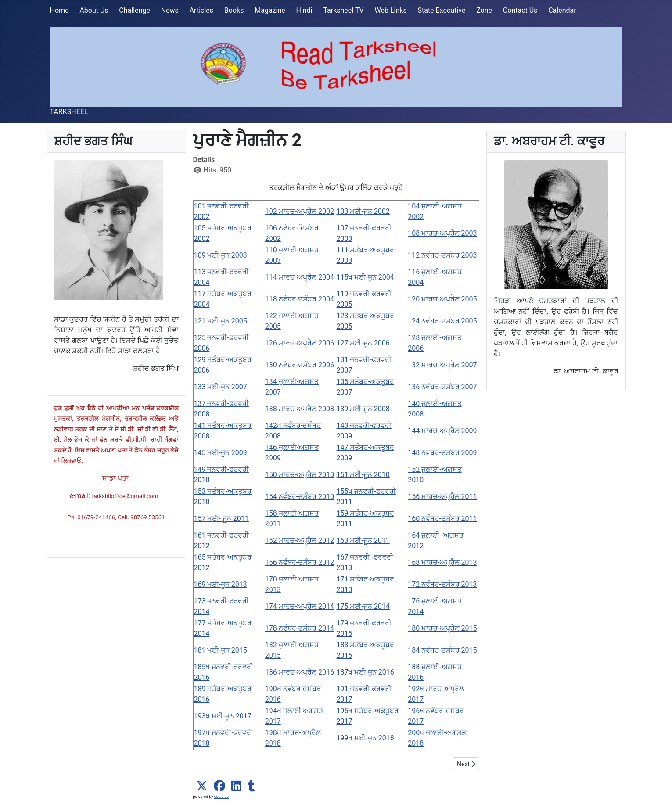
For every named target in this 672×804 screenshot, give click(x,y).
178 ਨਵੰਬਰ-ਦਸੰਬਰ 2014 (300, 628)
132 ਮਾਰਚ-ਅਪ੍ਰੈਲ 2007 (442, 365)
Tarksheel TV (343, 10)
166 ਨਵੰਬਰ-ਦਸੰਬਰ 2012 (300, 562)
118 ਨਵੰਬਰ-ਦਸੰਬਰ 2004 (300, 299)
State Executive (441, 10)
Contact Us (520, 10)
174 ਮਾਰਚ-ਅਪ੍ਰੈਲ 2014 (300, 606)
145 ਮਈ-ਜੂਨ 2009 (221, 453)
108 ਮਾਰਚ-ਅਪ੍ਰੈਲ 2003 (442, 233)
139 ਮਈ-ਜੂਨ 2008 (363, 409)
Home (59, 10)
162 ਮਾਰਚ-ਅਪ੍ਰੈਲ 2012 (300, 540)
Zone (484, 10)
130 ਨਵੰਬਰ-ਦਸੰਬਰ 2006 (300, 365)
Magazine (270, 10)
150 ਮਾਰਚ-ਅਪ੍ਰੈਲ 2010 (300, 475)
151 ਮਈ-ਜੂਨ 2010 (363, 475)
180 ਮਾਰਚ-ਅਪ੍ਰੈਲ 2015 (442, 628)
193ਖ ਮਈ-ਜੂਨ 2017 (223, 716)
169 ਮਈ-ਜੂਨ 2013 (221, 584)
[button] (202, 786)
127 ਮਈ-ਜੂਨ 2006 (363, 343)
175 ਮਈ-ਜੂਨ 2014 (363, 606)
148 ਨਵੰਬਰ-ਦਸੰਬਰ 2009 (442, 453)
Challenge (135, 10)
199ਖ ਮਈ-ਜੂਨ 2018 (365, 738)
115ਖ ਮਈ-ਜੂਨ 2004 (365, 277)
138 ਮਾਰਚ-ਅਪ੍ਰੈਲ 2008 (300, 409)
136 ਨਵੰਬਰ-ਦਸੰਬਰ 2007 (442, 387)
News (170, 10)
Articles (201, 10)
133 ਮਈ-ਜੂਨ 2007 (221, 387)
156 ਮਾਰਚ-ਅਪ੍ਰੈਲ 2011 (442, 497)
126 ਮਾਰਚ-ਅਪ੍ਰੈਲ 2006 (300, 343)
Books (234, 10)
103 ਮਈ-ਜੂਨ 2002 (363, 211)
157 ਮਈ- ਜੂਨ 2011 (221, 519)
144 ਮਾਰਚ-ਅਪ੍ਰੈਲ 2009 (442, 431)
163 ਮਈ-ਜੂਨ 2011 (363, 540)
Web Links (391, 10)
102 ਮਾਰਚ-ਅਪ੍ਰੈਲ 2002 (300, 211)
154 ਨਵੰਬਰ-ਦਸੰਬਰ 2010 (300, 497)
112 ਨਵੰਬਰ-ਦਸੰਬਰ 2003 (442, 255)
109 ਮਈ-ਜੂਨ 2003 (221, 255)
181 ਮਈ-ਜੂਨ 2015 (221, 650)
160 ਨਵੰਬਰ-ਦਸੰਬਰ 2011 (442, 519)
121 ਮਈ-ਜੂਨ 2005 (221, 321)
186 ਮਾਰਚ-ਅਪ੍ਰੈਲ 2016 (300, 672)
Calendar (562, 10)
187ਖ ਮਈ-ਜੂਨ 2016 (365, 672)
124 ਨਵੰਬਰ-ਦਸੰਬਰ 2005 (442, 321)
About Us (94, 10)
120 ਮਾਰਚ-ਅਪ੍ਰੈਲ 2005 (442, 299)
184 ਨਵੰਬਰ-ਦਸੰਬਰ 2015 (442, 650)
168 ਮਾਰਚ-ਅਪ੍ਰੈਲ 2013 (442, 562)
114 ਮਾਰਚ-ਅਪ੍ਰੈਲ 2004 (300, 277)
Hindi (304, 10)
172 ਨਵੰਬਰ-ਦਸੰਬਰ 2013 (442, 584)
